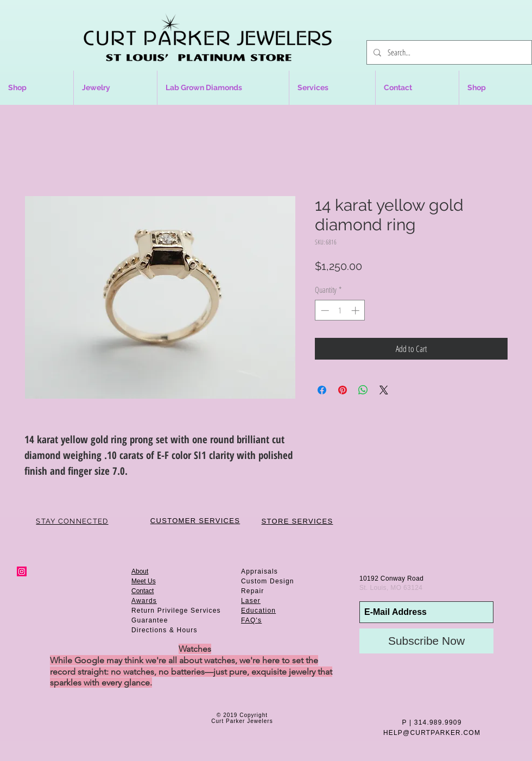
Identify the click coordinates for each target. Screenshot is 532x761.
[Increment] (356, 310)
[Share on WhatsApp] (363, 390)
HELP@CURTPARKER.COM (432, 733)
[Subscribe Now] (426, 641)
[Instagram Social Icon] (22, 571)
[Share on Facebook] (322, 390)
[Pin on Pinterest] (343, 390)
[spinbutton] (340, 310)
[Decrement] (324, 310)
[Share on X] (384, 390)
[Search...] (448, 52)
